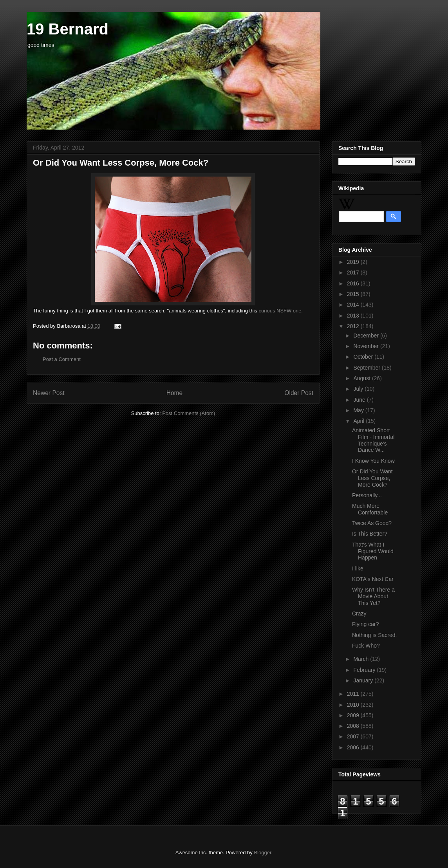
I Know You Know (373, 461)
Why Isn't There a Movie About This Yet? (373, 596)
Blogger (262, 853)
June (360, 400)
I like (358, 568)
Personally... (367, 495)
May (359, 410)
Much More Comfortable (370, 509)
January (364, 680)
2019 (354, 262)
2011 (354, 694)
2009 (354, 715)
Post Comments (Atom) (189, 413)
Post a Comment (62, 359)
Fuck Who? (366, 646)
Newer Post (49, 393)
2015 (354, 294)
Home (175, 393)
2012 (354, 326)
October (364, 357)
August (362, 378)
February (365, 670)
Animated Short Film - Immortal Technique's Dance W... (373, 440)
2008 (354, 726)
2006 (354, 747)
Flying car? (365, 624)
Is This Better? (370, 534)
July (359, 389)
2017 (354, 272)
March (362, 659)
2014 (354, 305)
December (367, 336)
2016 (354, 283)
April (359, 421)
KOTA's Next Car (373, 579)
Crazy (359, 614)
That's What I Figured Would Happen (373, 551)
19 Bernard (68, 29)
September (367, 368)
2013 (354, 316)
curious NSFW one (280, 311)
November (367, 346)
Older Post (299, 393)
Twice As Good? (372, 523)
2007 (354, 736)
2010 (354, 705)
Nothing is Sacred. (374, 635)
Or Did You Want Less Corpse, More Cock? (372, 478)
